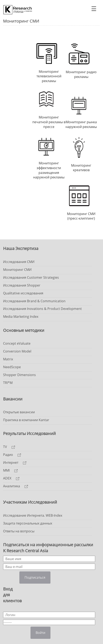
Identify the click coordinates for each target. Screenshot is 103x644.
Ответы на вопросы (19, 531)
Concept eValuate (17, 343)
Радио (12, 455)
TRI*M (8, 383)
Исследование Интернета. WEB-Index (33, 515)
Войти (40, 633)
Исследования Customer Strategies (31, 277)
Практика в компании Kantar (26, 420)
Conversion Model (17, 351)
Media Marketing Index (21, 317)
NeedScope (12, 367)
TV (9, 447)
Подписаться (35, 577)
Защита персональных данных (28, 523)
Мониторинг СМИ (17, 270)
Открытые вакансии (19, 412)
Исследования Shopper (22, 285)
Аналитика (16, 486)
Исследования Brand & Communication (34, 301)
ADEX (11, 478)
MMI (10, 470)
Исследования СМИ (19, 262)
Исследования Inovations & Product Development (42, 309)
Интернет (15, 462)
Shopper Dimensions (19, 375)
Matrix (8, 359)
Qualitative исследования (23, 293)
